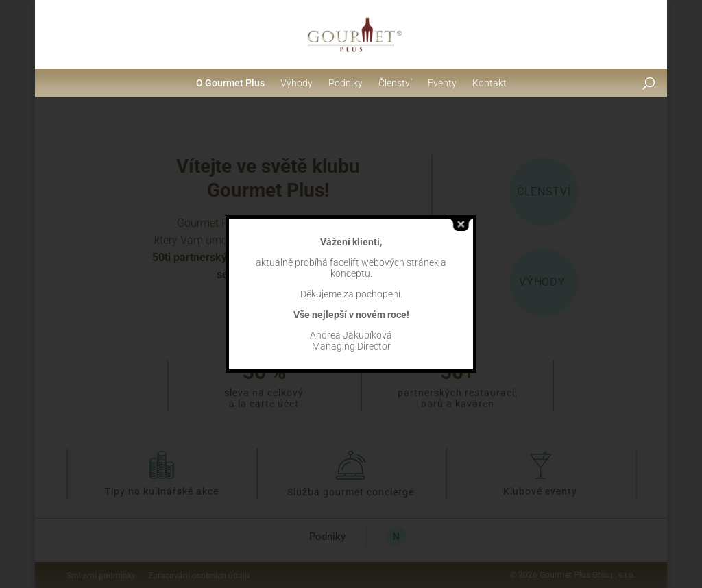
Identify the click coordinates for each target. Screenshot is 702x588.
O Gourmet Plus (230, 83)
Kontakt (489, 83)
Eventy (442, 83)
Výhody (296, 83)
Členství (395, 83)
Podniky (346, 83)
